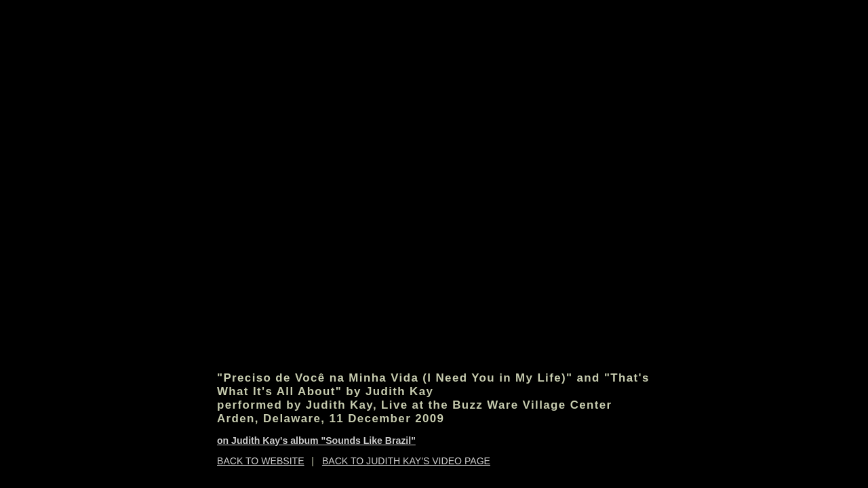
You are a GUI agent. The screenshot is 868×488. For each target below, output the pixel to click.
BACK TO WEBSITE (261, 461)
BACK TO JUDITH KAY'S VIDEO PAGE (406, 461)
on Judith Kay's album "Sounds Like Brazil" (316, 441)
